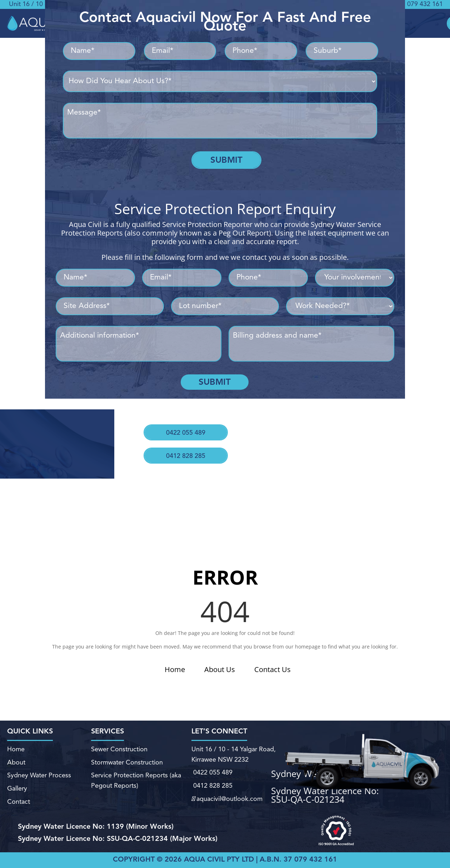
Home (175, 669)
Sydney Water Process (39, 774)
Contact (18, 795)
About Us (220, 669)
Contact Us (272, 669)
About (16, 764)
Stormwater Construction (127, 764)
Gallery (17, 784)
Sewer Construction (119, 754)
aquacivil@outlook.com (227, 793)
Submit (226, 160)
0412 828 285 (181, 444)
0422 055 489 (184, 427)
